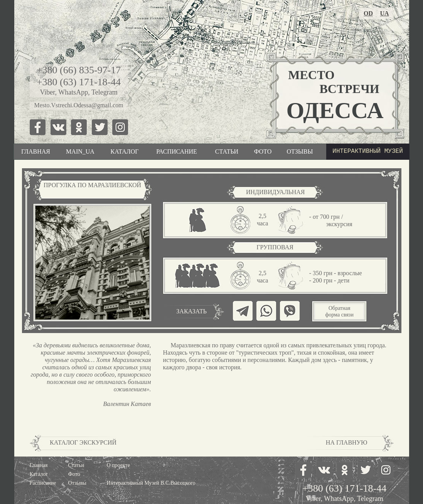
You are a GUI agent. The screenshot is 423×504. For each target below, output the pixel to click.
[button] (339, 312)
